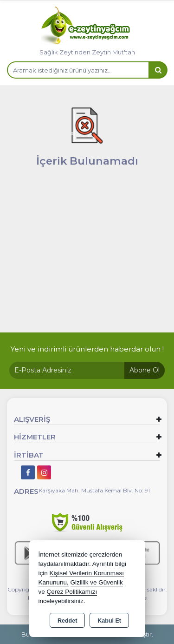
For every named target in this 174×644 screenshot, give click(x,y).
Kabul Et (109, 621)
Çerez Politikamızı (72, 592)
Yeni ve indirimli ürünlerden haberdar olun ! (87, 349)
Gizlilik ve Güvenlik (97, 582)
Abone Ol (145, 370)
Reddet (67, 621)
